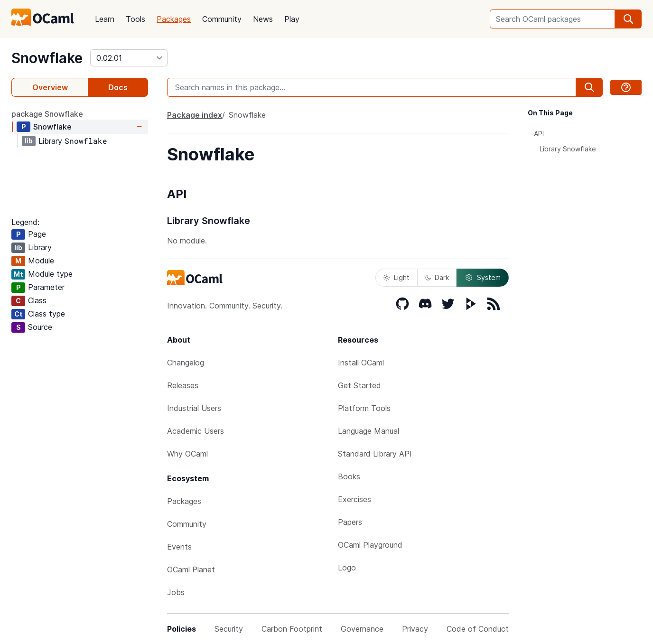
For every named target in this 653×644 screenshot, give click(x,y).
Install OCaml (361, 363)
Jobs (176, 592)
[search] (628, 19)
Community (222, 19)
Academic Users (196, 431)
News (263, 19)
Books (349, 476)
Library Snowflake (568, 149)
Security (229, 629)
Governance (362, 629)
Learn (105, 19)
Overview (50, 87)
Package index (195, 115)
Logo (347, 568)
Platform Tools (364, 408)
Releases (183, 385)
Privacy (415, 629)
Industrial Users (194, 408)
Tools (135, 19)
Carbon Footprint (292, 629)
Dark (437, 277)
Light (396, 277)
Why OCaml (187, 454)
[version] (129, 58)
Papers (350, 522)
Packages (174, 19)
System (483, 278)
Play (292, 19)
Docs (118, 87)
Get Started (359, 385)
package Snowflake (47, 114)
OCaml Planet (191, 569)
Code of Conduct (478, 629)
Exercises (354, 499)
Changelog (186, 363)
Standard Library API (375, 454)
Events (179, 547)
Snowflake (47, 58)
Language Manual (368, 431)
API (539, 134)
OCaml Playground (370, 545)
